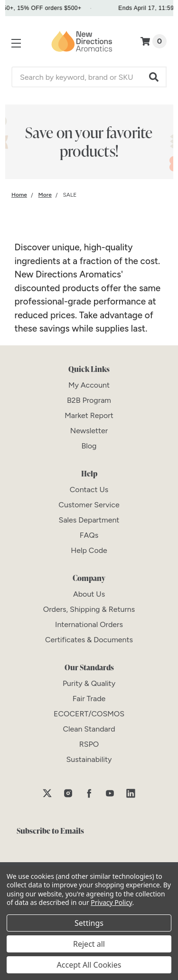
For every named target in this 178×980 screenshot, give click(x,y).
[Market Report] (89, 415)
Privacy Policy (111, 902)
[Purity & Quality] (89, 683)
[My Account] (89, 385)
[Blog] (89, 446)
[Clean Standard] (89, 729)
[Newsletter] (89, 431)
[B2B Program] (89, 400)
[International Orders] (89, 624)
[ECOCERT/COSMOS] (89, 714)
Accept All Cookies (89, 965)
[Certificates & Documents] (89, 640)
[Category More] (45, 195)
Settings (89, 923)
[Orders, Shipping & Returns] (89, 609)
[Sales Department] (89, 520)
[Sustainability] (89, 759)
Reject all (89, 944)
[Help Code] (89, 550)
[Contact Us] (89, 490)
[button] (154, 77)
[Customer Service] (89, 505)
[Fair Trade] (89, 699)
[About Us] (89, 594)
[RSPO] (89, 744)
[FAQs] (89, 535)
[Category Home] (19, 195)
